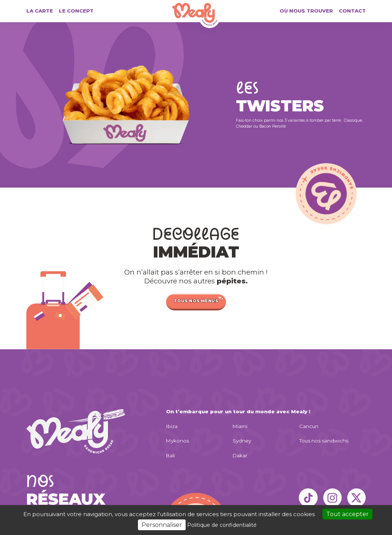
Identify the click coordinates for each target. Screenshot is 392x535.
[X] (356, 498)
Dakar (240, 456)
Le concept (76, 11)
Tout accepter (347, 514)
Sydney (242, 441)
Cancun (309, 426)
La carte (40, 11)
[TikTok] (308, 498)
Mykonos (178, 441)
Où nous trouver (306, 11)
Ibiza (172, 426)
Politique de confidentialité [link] (222, 525)
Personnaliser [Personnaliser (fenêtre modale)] (162, 525)
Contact (352, 11)
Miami (240, 426)
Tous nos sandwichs (324, 441)
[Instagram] (332, 498)
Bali (170, 456)
